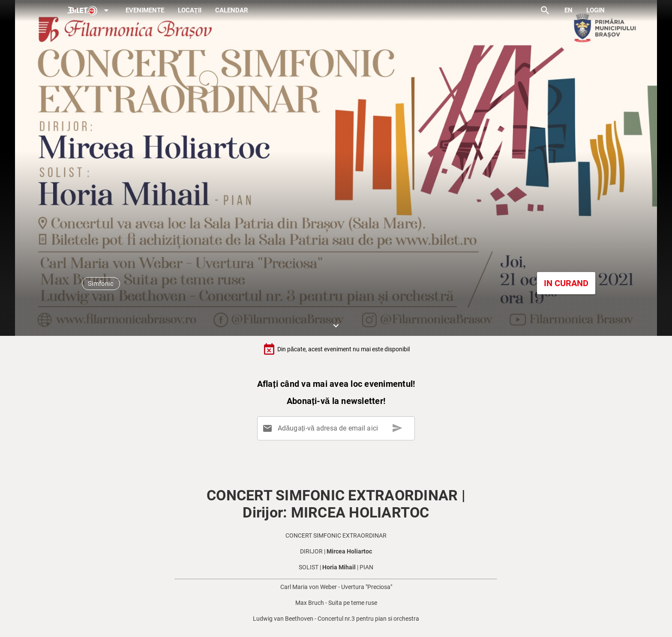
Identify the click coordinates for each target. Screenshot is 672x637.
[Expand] (90, 11)
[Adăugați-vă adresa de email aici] (338, 428)
